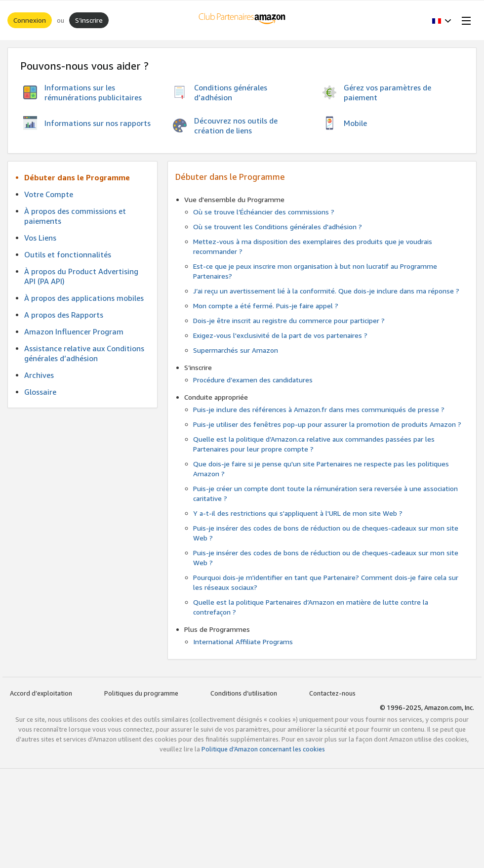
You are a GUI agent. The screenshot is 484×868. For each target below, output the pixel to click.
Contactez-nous (332, 693)
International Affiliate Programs (243, 641)
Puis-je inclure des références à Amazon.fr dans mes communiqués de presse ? (319, 409)
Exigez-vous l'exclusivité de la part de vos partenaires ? (280, 335)
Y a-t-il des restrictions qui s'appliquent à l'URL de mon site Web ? (298, 513)
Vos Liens (40, 238)
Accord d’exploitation (41, 693)
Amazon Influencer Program (74, 331)
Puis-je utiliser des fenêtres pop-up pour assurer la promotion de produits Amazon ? (327, 424)
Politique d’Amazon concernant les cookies (263, 749)
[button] (442, 20)
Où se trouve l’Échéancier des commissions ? (264, 212)
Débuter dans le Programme (77, 177)
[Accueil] (242, 20)
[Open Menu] (464, 20)
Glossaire (40, 392)
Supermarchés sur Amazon (236, 350)
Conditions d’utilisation (244, 693)
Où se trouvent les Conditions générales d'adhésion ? (278, 227)
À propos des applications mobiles (84, 298)
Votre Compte (49, 194)
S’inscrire (89, 20)
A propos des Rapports (64, 315)
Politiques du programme (141, 693)
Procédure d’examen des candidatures (253, 380)
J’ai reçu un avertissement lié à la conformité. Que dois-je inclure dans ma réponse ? (326, 291)
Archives (39, 375)
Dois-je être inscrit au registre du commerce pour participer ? (289, 320)
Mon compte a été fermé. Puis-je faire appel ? (266, 306)
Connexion (30, 20)
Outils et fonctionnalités (68, 254)
